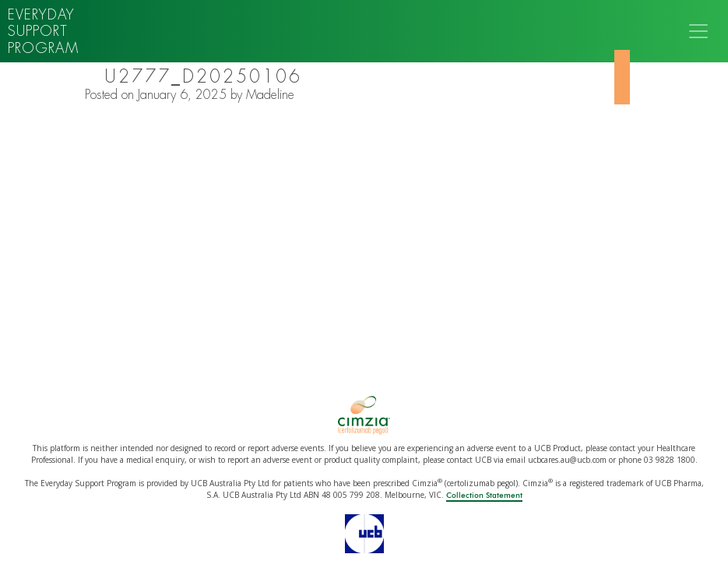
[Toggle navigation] (698, 31)
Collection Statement (484, 496)
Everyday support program (43, 31)
